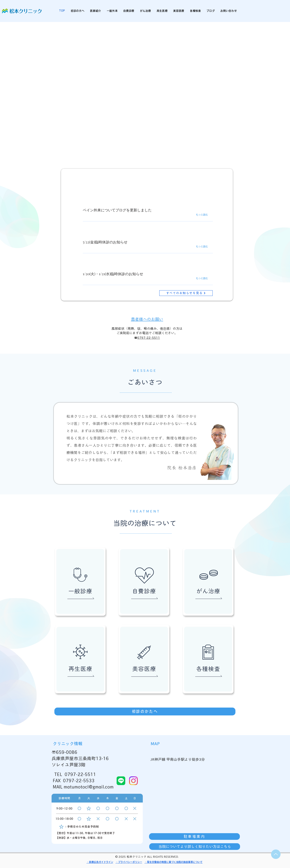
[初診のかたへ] (145, 711)
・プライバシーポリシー (129, 862)
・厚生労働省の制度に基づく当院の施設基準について (174, 862)
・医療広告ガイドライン (100, 862)
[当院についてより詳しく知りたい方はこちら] (195, 847)
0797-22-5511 (149, 338)
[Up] (276, 854)
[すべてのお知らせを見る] (186, 293)
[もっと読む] (206, 215)
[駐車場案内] (194, 836)
